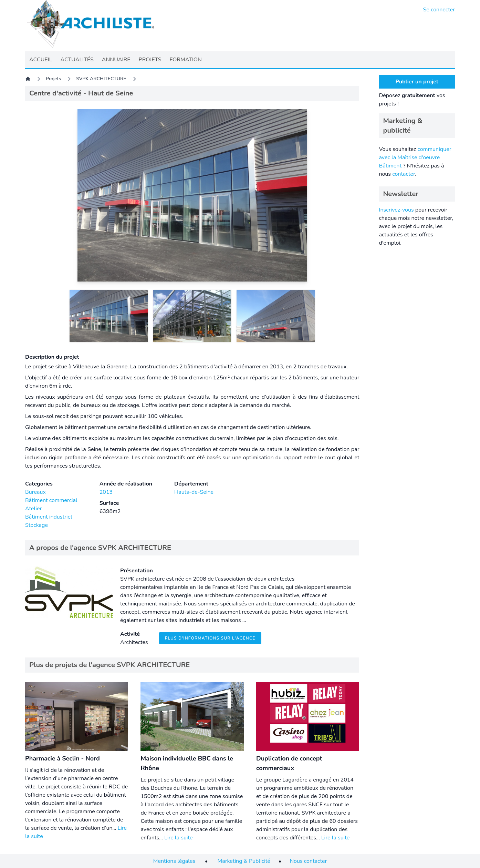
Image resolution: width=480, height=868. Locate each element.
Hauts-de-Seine (194, 492)
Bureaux (35, 492)
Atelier (33, 509)
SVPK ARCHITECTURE (101, 79)
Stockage (36, 525)
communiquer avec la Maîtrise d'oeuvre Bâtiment (415, 157)
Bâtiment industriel (49, 517)
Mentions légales (174, 861)
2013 (106, 492)
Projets (53, 79)
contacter (404, 174)
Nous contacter (308, 861)
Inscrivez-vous (396, 210)
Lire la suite (178, 838)
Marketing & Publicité (244, 861)
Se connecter (439, 10)
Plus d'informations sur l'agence (210, 638)
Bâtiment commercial (51, 500)
